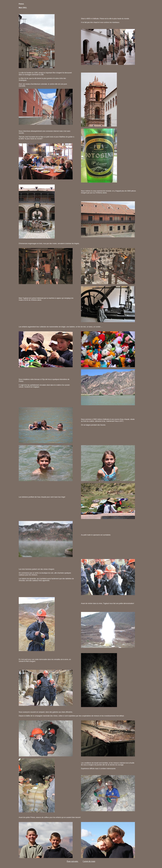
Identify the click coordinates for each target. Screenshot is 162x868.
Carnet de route (89, 861)
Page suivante (73, 861)
